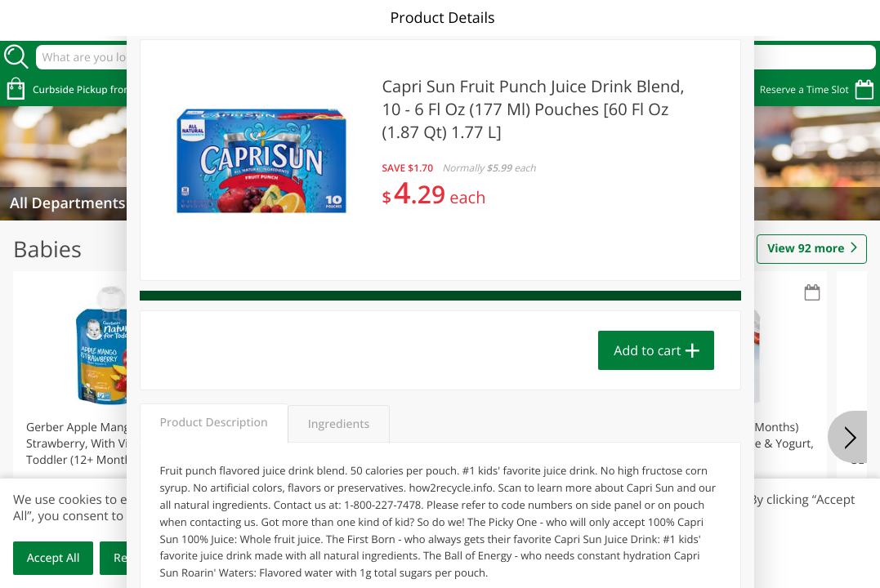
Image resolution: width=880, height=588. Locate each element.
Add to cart (647, 350)
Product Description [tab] (214, 423)
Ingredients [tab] (339, 424)
